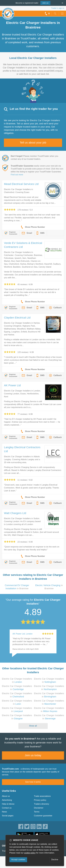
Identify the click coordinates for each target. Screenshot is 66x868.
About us (6, 796)
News (4, 812)
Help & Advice (8, 804)
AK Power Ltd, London (23, 634)
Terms (37, 812)
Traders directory (42, 804)
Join (45, 3)
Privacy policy (40, 800)
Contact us (7, 808)
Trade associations (42, 796)
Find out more (17, 175)
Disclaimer (39, 808)
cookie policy (30, 853)
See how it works (33, 782)
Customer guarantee (43, 816)
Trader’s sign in (58, 8)
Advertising (7, 800)
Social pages (8, 816)
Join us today (33, 755)
